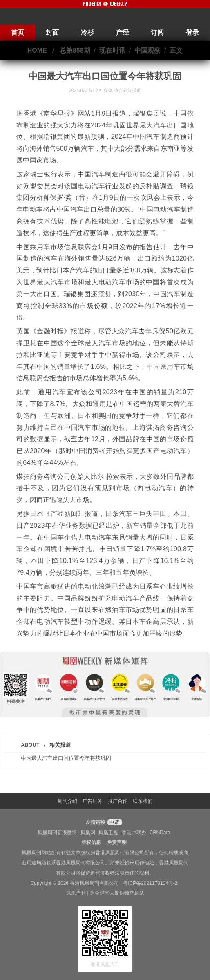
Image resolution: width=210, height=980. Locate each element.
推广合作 (118, 801)
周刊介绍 (67, 801)
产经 (123, 32)
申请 (114, 822)
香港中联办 (134, 833)
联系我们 (143, 801)
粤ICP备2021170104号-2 (150, 883)
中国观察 (147, 50)
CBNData (160, 833)
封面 (52, 32)
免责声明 (117, 842)
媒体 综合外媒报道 (122, 90)
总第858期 (75, 50)
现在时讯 (112, 50)
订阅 (157, 32)
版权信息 (91, 842)
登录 (192, 32)
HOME (37, 50)
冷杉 (87, 32)
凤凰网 (88, 833)
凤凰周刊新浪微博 (57, 833)
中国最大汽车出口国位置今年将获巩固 (66, 758)
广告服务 (92, 801)
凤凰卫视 (108, 833)
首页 (18, 32)
